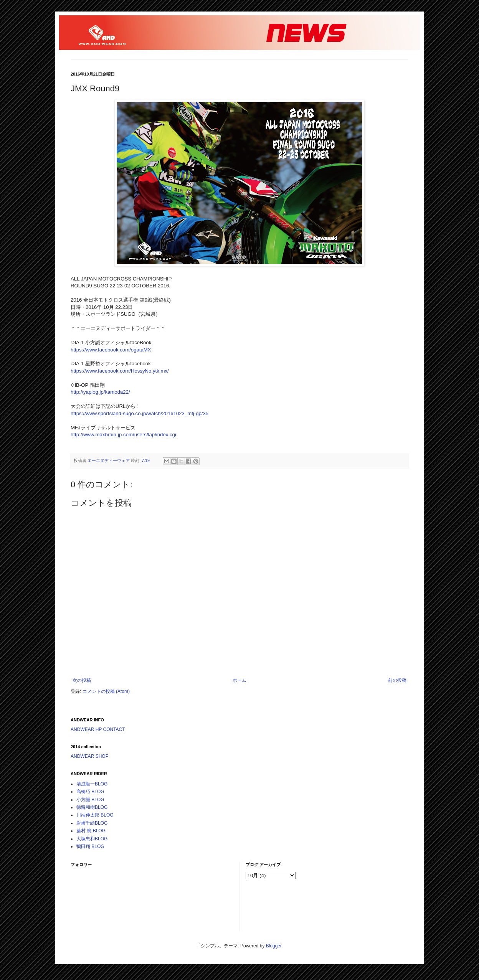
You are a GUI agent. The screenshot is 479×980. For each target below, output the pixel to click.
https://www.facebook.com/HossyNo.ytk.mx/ (120, 371)
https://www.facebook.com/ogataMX (111, 350)
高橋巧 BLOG (90, 792)
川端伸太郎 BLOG (95, 815)
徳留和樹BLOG (92, 807)
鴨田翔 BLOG (90, 846)
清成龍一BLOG (92, 784)
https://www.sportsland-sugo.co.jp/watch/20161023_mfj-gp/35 (140, 413)
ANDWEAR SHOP (90, 756)
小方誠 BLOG (90, 800)
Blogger (274, 946)
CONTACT (114, 729)
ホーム (240, 680)
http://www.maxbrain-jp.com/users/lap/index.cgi (123, 435)
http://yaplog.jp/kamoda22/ (100, 392)
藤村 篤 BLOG (91, 831)
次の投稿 (82, 680)
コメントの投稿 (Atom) (106, 691)
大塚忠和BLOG (92, 839)
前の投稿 (397, 680)
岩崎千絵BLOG (92, 823)
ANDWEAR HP (86, 729)
